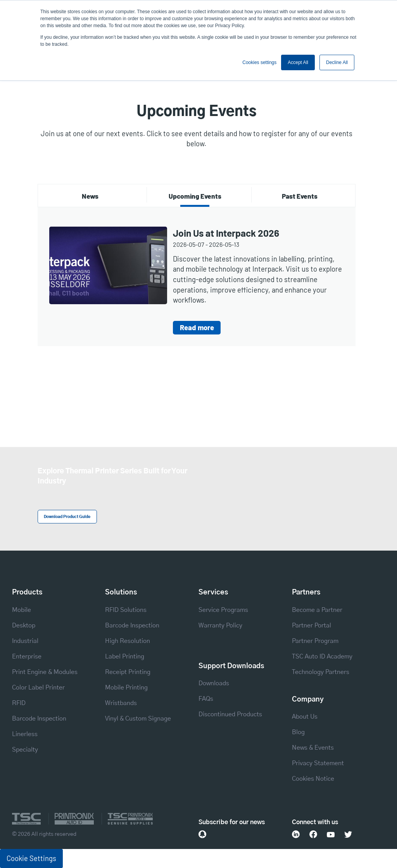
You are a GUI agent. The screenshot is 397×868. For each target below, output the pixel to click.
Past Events (300, 196)
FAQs (206, 699)
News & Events (313, 748)
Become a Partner (317, 610)
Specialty (25, 750)
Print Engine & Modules (45, 672)
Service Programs (223, 610)
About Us (305, 717)
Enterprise (27, 657)
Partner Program (315, 641)
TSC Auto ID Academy (322, 657)
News (90, 196)
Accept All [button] (298, 62)
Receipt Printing (128, 672)
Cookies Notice (313, 779)
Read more (197, 327)
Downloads (214, 683)
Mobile (22, 610)
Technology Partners (321, 672)
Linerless (25, 734)
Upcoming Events (195, 196)
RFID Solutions (126, 610)
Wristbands (121, 703)
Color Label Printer (38, 688)
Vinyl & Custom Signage (138, 719)
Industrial (25, 641)
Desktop (24, 625)
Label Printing (125, 657)
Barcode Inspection (39, 719)
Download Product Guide (67, 517)
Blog (298, 732)
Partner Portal (312, 625)
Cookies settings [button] (259, 62)
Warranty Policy (220, 625)
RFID (19, 703)
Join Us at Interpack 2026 (226, 233)
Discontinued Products (230, 714)
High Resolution (128, 641)
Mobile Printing (126, 688)
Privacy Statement (318, 763)
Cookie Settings (31, 858)
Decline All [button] (337, 62)
